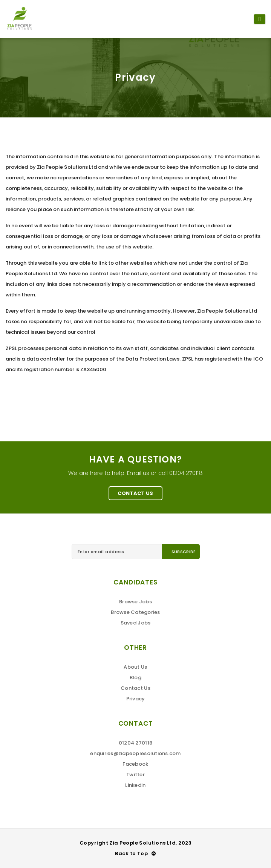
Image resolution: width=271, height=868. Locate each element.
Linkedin (135, 785)
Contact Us (135, 493)
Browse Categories (135, 612)
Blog (135, 678)
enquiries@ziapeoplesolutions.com (135, 753)
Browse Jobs (135, 602)
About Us (135, 667)
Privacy (136, 699)
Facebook (135, 764)
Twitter (135, 775)
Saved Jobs (136, 623)
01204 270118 (135, 743)
